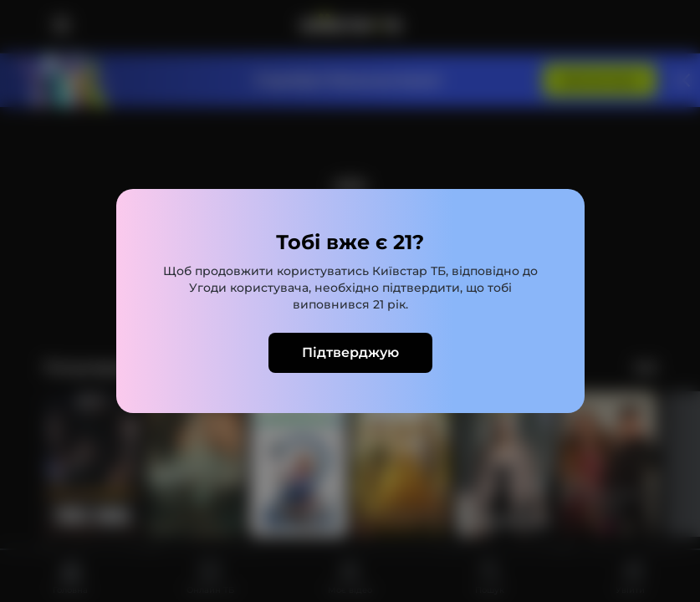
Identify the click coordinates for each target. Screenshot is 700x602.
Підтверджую (350, 352)
